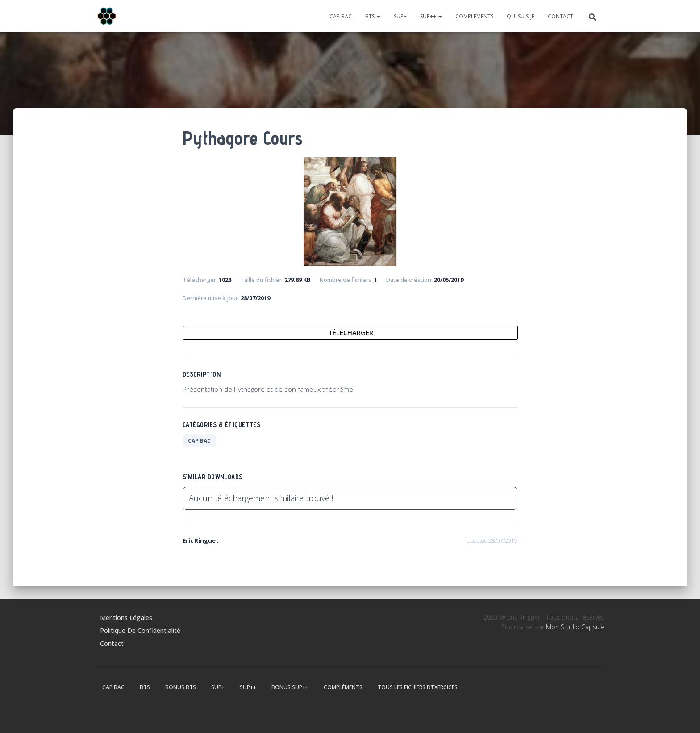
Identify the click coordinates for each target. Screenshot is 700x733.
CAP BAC (341, 16)
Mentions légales (126, 618)
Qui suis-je (521, 16)
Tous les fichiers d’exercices (418, 687)
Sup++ (431, 16)
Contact (560, 16)
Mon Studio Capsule (575, 627)
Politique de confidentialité (140, 630)
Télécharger (351, 332)
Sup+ (400, 16)
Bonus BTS (181, 687)
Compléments (474, 16)
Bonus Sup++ (290, 687)
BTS (373, 16)
